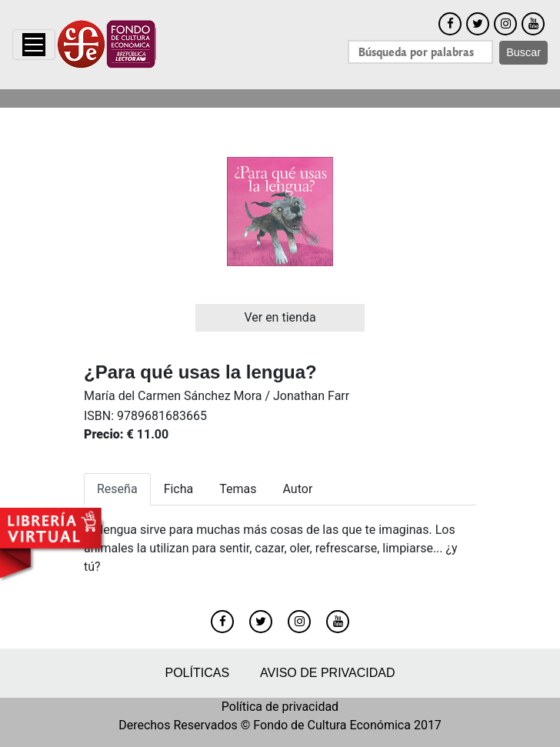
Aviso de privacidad (327, 673)
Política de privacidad (280, 707)
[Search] (420, 52)
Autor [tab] (298, 489)
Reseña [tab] (117, 489)
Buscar (523, 52)
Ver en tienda (280, 317)
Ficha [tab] (179, 489)
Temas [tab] (238, 489)
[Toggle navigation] (34, 45)
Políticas (197, 673)
